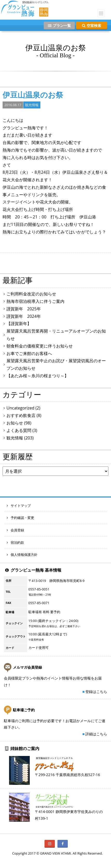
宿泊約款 (15, 542)
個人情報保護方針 (22, 555)
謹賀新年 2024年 (24, 316)
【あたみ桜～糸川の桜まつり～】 (38, 376)
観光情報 (32, 105)
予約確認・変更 (20, 518)
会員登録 (15, 530)
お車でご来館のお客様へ (29, 353)
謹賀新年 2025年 (24, 309)
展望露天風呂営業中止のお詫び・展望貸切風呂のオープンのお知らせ (56, 364)
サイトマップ (19, 506)
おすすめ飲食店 (21, 415)
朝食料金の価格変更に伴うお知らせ (40, 346)
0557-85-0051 (39, 589)
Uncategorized (20, 408)
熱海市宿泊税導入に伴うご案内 (35, 301)
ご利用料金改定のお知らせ (31, 294)
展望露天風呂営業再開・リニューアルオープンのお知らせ (56, 335)
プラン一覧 (59, 25)
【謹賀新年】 (19, 323)
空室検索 (92, 25)
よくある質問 (19, 430)
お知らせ (15, 423)
